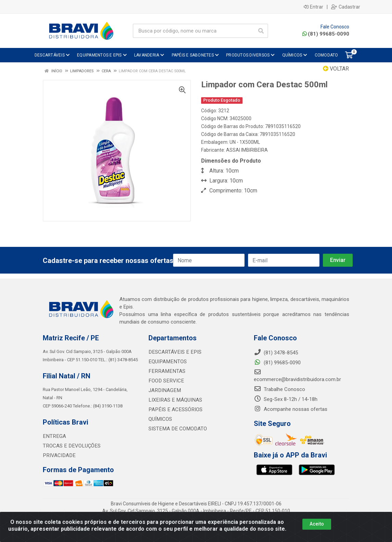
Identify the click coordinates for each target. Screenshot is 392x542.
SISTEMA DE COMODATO (177, 429)
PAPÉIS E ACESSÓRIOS (174, 409)
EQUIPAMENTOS (167, 362)
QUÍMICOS (160, 419)
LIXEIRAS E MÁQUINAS (174, 400)
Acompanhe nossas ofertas (291, 409)
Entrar (313, 7)
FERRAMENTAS (166, 371)
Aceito (317, 524)
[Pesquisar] (261, 31)
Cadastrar (346, 7)
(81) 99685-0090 (326, 34)
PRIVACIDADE (58, 455)
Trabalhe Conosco (279, 389)
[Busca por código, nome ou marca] (193, 31)
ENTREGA (54, 436)
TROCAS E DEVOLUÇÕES (71, 446)
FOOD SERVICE (165, 381)
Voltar (336, 69)
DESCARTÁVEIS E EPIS (174, 352)
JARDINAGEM (164, 390)
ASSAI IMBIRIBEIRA (247, 150)
